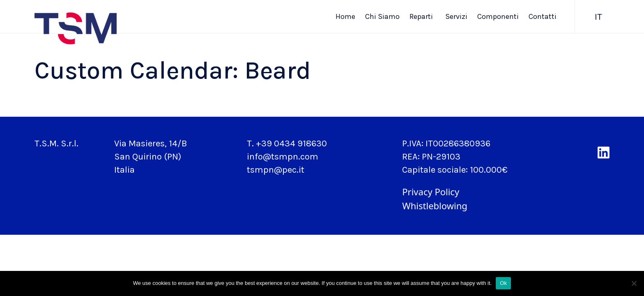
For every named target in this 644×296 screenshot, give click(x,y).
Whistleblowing (435, 206)
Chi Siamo (382, 16)
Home (345, 16)
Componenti (498, 16)
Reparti (422, 16)
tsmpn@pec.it (276, 170)
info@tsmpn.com (283, 157)
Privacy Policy (431, 192)
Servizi (456, 16)
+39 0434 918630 (291, 143)
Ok (503, 283)
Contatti (543, 16)
